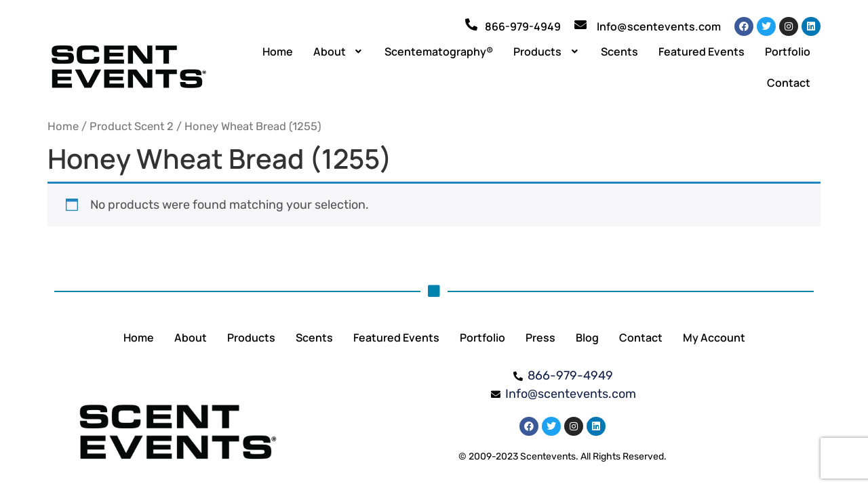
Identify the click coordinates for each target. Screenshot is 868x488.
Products (547, 52)
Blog (587, 338)
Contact (789, 83)
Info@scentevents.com (659, 26)
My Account (714, 338)
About (339, 52)
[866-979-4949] (471, 24)
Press (540, 338)
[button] (339, 52)
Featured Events (702, 52)
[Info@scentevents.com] (580, 24)
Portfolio (788, 52)
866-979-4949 (523, 26)
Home (278, 52)
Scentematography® (439, 52)
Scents (619, 52)
